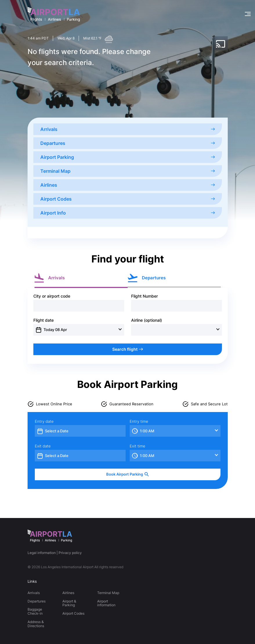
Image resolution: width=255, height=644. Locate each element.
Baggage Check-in (35, 611)
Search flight (128, 349)
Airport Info (128, 213)
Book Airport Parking (128, 474)
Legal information (42, 553)
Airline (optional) (147, 320)
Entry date (44, 421)
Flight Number (144, 296)
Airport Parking (128, 157)
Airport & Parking (69, 603)
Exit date (43, 446)
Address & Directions (36, 624)
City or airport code (52, 296)
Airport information (106, 603)
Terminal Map (128, 171)
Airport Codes (128, 199)
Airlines (128, 185)
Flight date (44, 320)
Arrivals (128, 129)
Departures (128, 143)
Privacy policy (70, 553)
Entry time (139, 421)
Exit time (138, 446)
